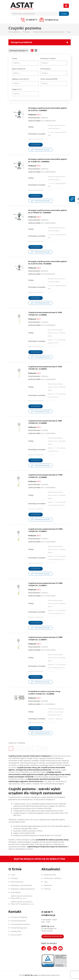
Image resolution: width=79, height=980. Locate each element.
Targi (46, 882)
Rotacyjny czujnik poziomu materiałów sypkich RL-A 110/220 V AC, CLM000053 (48, 211)
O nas (13, 875)
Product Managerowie (19, 928)
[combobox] (25, 63)
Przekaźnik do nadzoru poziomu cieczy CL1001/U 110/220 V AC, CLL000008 (44, 693)
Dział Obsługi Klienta (19, 921)
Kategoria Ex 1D (17, 89)
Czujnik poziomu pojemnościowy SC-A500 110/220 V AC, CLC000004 (45, 368)
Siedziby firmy (16, 931)
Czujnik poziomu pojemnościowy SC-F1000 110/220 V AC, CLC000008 (45, 476)
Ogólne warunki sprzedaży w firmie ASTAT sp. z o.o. (22, 897)
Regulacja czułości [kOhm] (20, 79)
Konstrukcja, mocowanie (48, 58)
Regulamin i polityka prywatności (23, 889)
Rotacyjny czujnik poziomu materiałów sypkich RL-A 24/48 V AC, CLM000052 (48, 160)
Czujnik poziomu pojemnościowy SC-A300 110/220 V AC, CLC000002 (45, 314)
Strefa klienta (16, 892)
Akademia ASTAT (50, 875)
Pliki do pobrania (17, 882)
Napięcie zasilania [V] (19, 69)
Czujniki (70, 32)
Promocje (47, 889)
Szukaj (64, 14)
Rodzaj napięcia (45, 69)
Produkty (26, 32)
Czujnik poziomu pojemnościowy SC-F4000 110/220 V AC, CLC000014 (45, 638)
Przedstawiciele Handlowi (21, 924)
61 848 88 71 (48, 912)
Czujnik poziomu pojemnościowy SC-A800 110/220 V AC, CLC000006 (45, 422)
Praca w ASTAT (16, 935)
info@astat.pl (49, 915)
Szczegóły (36, 145)
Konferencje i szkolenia (53, 878)
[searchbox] (26, 63)
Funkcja (14, 58)
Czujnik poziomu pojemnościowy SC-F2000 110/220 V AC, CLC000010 (45, 530)
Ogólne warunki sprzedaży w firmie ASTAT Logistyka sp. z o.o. (23, 903)
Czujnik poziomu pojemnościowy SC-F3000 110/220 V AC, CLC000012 (45, 584)
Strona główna (14, 32)
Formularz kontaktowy (19, 917)
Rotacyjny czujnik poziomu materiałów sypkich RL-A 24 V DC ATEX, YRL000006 (48, 263)
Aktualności (48, 885)
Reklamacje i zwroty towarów (22, 885)
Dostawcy (15, 878)
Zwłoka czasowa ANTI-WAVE (49, 79)
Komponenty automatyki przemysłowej (48, 32)
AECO (39, 115)
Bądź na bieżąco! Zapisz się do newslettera (39, 859)
